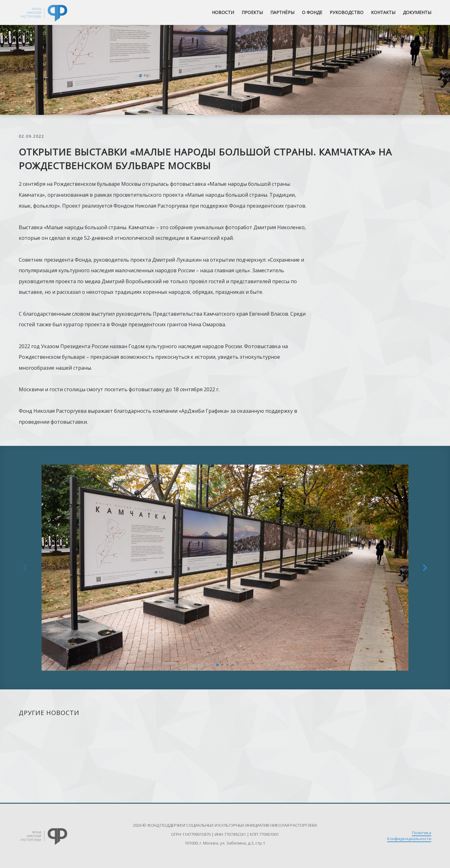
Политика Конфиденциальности (409, 836)
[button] (217, 665)
